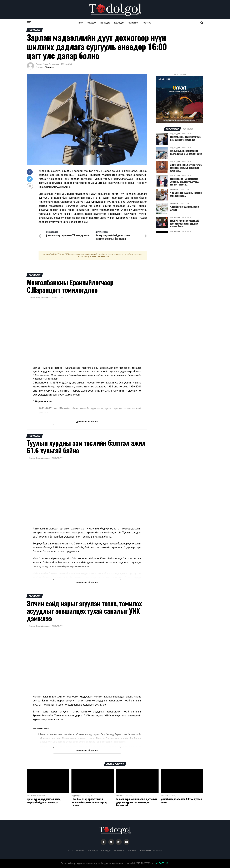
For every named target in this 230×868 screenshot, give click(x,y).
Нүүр (81, 23)
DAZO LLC (162, 864)
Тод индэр (119, 23)
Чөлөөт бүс (133, 23)
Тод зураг (147, 23)
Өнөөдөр (92, 23)
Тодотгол (50, 67)
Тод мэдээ (105, 23)
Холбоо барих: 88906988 (151, 851)
